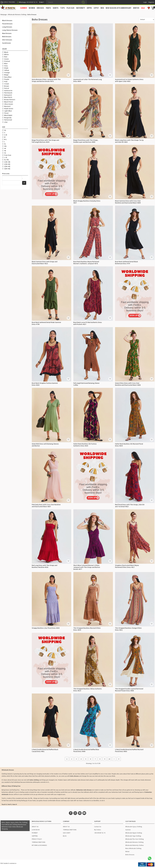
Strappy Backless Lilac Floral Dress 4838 (46, 628)
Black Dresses (7, 20)
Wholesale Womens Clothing (17, 15)
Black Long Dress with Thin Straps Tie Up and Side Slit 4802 (129, 141)
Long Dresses (7, 27)
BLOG (65, 836)
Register (151, 2)
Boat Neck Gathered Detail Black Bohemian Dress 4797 (126, 263)
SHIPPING (35, 836)
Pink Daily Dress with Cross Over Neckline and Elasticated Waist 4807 (46, 506)
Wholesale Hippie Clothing (134, 833)
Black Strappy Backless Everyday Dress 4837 (87, 202)
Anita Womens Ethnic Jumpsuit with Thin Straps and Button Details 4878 (46, 80)
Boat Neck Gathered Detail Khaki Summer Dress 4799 (46, 323)
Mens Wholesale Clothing (133, 848)
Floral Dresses (7, 24)
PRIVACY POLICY (37, 839)
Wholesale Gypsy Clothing (134, 827)
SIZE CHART (67, 833)
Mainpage (4, 15)
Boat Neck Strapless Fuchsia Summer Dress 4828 (45, 384)
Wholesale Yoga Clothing (133, 836)
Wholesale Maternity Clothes (135, 845)
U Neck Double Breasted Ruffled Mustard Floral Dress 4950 (129, 751)
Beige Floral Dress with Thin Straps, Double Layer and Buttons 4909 (86, 141)
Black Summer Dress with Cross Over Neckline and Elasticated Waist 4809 (128, 202)
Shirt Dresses (7, 40)
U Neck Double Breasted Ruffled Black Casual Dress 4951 (45, 751)
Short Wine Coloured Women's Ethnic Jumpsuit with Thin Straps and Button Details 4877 (87, 567)
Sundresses (6, 43)
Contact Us (98, 827)
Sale (143, 8)
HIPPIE (89, 8)
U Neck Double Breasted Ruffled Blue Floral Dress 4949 (86, 751)
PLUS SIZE (71, 8)
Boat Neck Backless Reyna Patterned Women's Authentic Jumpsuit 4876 (86, 263)
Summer (128, 830)
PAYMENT (35, 833)
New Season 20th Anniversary (118, 8)
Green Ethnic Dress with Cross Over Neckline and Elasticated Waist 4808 (128, 384)
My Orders (98, 830)
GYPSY (96, 8)
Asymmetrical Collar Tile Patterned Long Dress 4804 (88, 80)
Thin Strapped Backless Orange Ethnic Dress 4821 (128, 629)
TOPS (63, 8)
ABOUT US (35, 827)
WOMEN (32, 8)
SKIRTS (56, 8)
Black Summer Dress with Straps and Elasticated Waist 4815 (45, 263)
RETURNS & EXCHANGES (39, 845)
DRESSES (40, 8)
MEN (102, 8)
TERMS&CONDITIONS (39, 842)
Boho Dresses (130, 855)
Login (145, 2)
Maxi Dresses (7, 33)
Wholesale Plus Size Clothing (135, 839)
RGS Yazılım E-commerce (8, 863)
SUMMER (24, 8)
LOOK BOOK (36, 830)
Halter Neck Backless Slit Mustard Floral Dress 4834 (129, 445)
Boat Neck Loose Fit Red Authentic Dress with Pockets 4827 (88, 323)
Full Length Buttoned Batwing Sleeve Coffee (86, 384)
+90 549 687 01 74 (100, 833)
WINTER (136, 8)
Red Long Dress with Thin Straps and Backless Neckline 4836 (45, 566)
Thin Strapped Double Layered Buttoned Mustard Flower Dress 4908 (129, 690)
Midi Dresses (7, 37)
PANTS (48, 8)
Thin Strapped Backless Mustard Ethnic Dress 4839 (87, 629)
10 (109, 759)
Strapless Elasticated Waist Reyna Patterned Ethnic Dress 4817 (127, 566)
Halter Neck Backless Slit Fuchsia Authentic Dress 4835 (85, 445)
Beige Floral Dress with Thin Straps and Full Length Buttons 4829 (45, 141)
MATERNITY (81, 8)
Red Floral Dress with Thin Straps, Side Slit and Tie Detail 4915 (130, 506)
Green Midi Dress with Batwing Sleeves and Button (45, 445)
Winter (127, 852)
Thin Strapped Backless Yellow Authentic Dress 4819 (88, 690)
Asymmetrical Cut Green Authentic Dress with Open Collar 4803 (129, 80)
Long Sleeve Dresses (10, 30)
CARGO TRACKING (8, 2)
